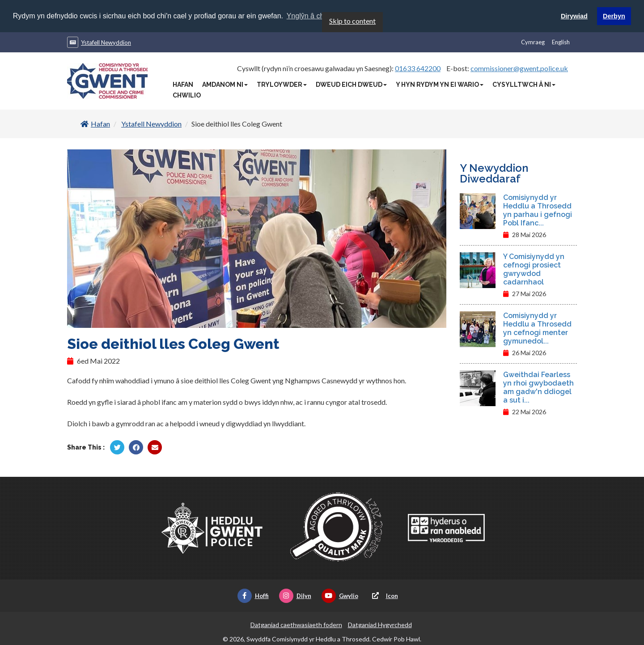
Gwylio (340, 595)
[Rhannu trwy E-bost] (155, 447)
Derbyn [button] (614, 16)
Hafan (183, 84)
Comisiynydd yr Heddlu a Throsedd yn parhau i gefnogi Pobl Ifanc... (538, 210)
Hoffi (253, 595)
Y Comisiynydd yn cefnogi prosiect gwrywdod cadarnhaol (534, 269)
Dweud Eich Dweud (351, 84)
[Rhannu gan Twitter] (117, 447)
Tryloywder (282, 84)
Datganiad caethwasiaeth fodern (296, 624)
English (561, 42)
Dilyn (295, 595)
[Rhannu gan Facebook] (136, 447)
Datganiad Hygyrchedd (380, 624)
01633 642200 (418, 68)
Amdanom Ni (225, 84)
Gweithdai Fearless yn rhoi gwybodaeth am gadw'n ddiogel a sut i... (538, 387)
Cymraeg (533, 42)
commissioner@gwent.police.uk (519, 68)
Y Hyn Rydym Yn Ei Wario (440, 84)
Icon (383, 595)
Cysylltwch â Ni (524, 84)
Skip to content (352, 20)
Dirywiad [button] (574, 16)
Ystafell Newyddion (106, 42)
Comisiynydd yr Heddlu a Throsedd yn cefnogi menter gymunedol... (537, 328)
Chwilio (187, 95)
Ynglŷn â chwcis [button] (312, 16)
